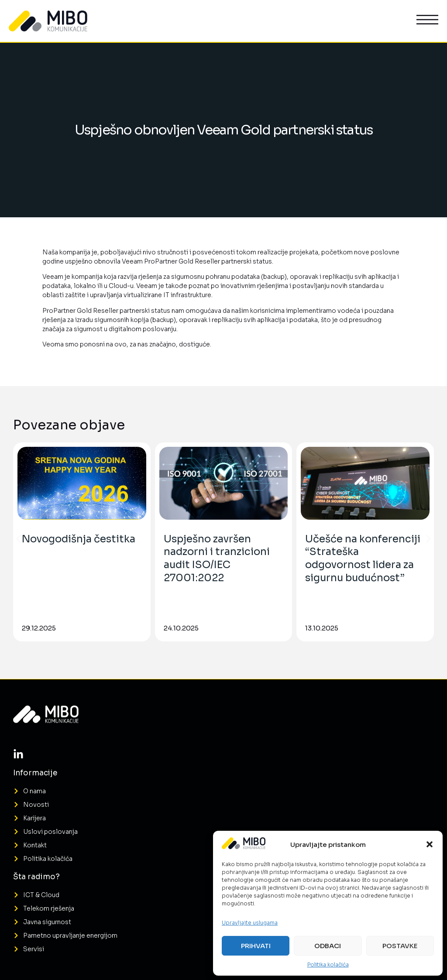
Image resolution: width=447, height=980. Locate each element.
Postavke (400, 946)
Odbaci (328, 946)
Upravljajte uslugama (250, 923)
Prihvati (256, 946)
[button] (430, 844)
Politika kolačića (328, 965)
